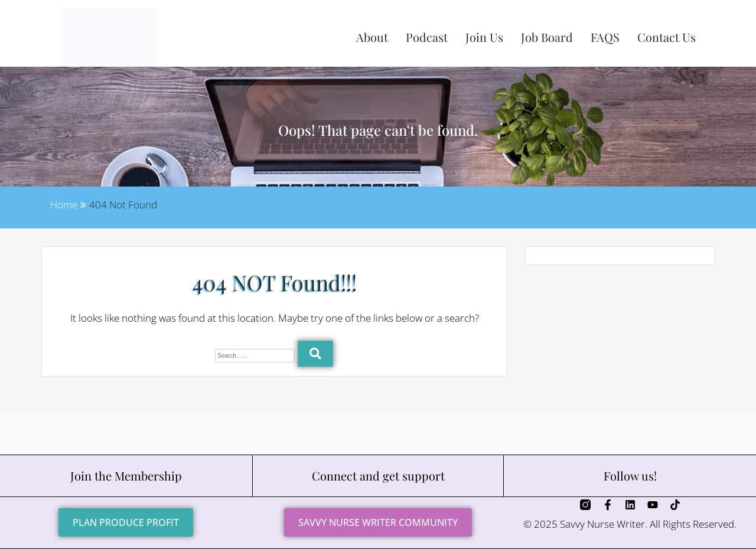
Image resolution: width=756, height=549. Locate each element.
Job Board (547, 37)
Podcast (427, 37)
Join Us (484, 37)
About (372, 37)
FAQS (605, 37)
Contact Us (667, 37)
